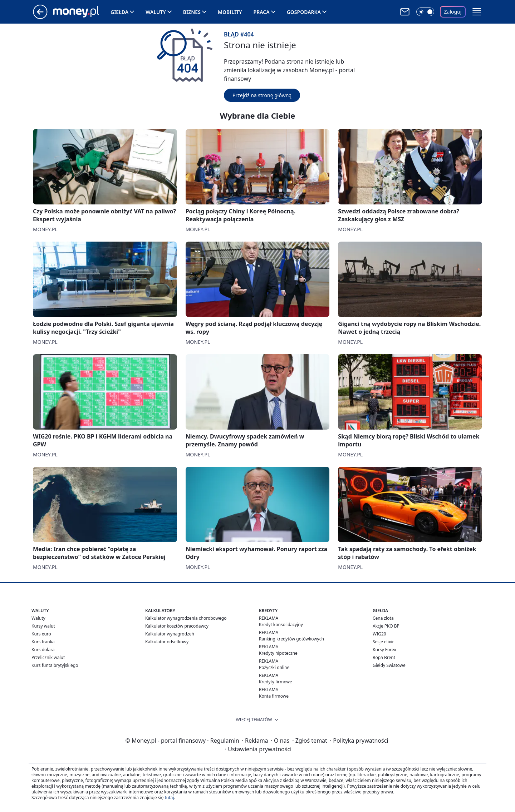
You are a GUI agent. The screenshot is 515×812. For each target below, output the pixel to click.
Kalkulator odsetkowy (167, 642)
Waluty (156, 12)
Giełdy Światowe (389, 665)
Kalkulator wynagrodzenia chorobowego (186, 618)
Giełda (119, 12)
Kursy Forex (384, 650)
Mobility (230, 12)
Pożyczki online (274, 667)
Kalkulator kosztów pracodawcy (177, 626)
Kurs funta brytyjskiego (55, 665)
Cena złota (383, 618)
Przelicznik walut (48, 657)
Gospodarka (304, 12)
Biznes (192, 12)
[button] (477, 12)
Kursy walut (43, 626)
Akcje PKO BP (386, 626)
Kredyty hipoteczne (278, 653)
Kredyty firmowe (276, 682)
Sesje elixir (383, 642)
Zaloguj (453, 12)
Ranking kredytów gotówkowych (291, 639)
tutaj (169, 798)
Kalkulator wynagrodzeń (170, 634)
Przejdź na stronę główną (262, 95)
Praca (262, 12)
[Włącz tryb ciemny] (425, 12)
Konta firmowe (274, 696)
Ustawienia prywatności (258, 749)
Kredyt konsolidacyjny (281, 625)
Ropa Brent (384, 657)
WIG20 (379, 634)
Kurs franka (43, 642)
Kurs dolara (43, 650)
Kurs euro (41, 634)
